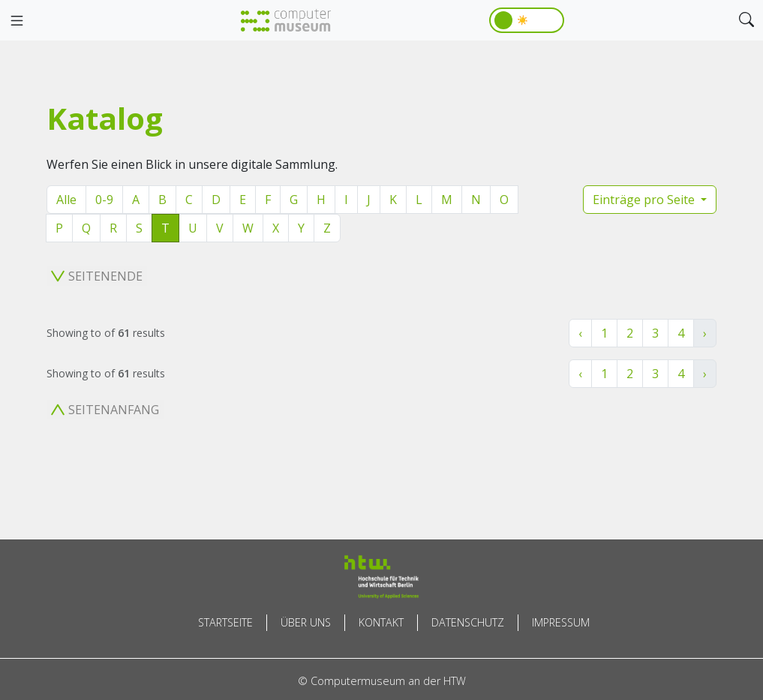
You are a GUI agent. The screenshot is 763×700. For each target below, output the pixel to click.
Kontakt (381, 622)
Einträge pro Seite (645, 200)
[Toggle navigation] (17, 21)
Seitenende (97, 276)
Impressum (561, 622)
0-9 (104, 200)
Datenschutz (468, 622)
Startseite (225, 622)
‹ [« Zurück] (580, 333)
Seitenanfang (105, 410)
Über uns (306, 622)
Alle (66, 200)
